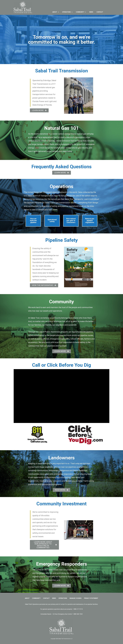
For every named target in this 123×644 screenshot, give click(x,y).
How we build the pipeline (33, 221)
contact (100, 12)
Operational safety (52, 221)
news (91, 12)
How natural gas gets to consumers (71, 221)
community (81, 12)
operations (67, 12)
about (56, 12)
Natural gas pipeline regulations (90, 221)
